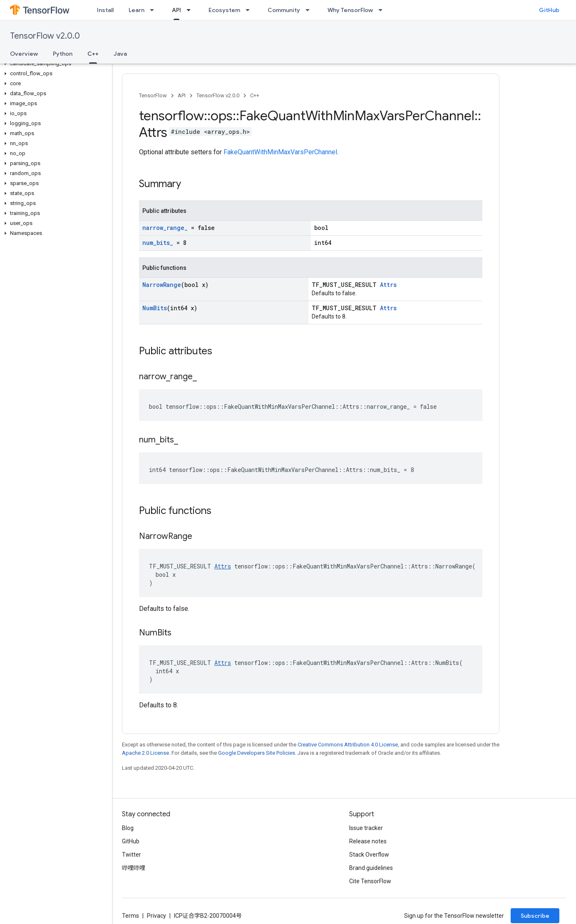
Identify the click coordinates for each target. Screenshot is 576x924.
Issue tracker (366, 828)
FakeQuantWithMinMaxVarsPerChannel (280, 152)
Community (284, 10)
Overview (24, 54)
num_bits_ (158, 243)
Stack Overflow (369, 855)
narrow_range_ (165, 228)
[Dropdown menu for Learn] (154, 10)
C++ (255, 95)
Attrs (388, 285)
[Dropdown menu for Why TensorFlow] (383, 10)
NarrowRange (162, 285)
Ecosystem (224, 10)
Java (120, 54)
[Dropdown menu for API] (191, 10)
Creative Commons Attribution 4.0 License (348, 745)
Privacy (156, 916)
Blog (128, 828)
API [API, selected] (176, 10)
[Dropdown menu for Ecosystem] (250, 10)
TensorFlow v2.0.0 (45, 36)
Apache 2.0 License (145, 753)
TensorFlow (153, 95)
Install (105, 10)
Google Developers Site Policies (257, 753)
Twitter (132, 855)
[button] (54, 64)
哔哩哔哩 (134, 868)
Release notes (368, 841)
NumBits (155, 308)
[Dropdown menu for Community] (310, 10)
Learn (137, 10)
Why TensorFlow (350, 10)
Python (63, 54)
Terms (130, 916)
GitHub (549, 10)
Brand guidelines (371, 868)
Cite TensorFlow (370, 881)
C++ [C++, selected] (93, 54)
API (182, 95)
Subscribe (535, 916)
